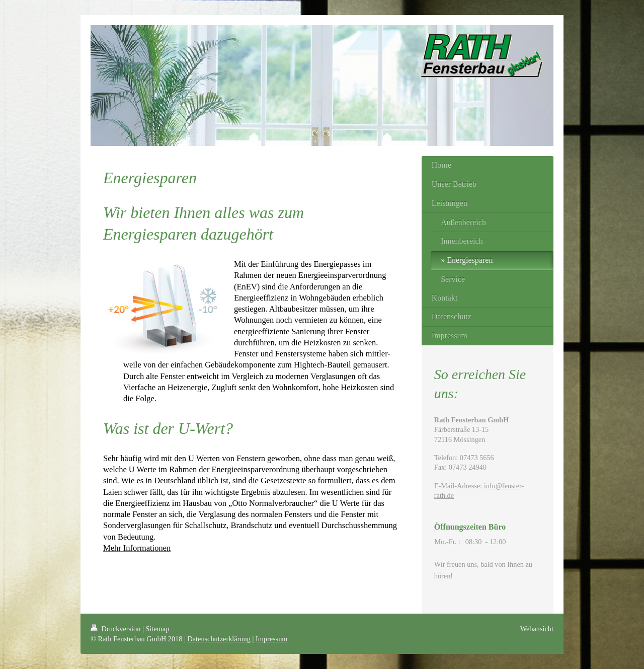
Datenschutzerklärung (219, 639)
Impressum (272, 639)
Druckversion (116, 629)
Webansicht (537, 629)
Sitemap (157, 629)
